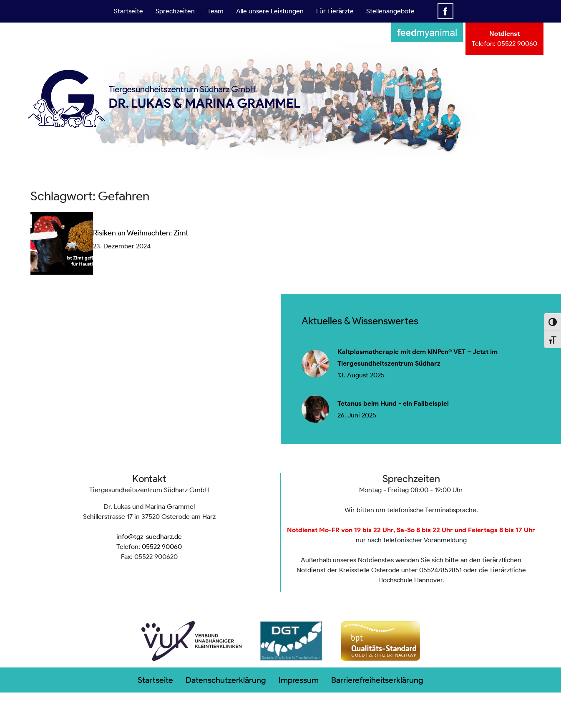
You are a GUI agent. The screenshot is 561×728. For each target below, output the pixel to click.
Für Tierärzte (335, 11)
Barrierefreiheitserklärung (377, 680)
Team (215, 11)
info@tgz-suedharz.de (149, 537)
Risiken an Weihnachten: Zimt (141, 233)
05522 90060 (517, 44)
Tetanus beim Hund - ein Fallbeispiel (393, 404)
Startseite (128, 11)
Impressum (299, 680)
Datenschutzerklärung (226, 680)
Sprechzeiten (175, 11)
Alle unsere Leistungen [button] (270, 11)
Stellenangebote (390, 11)
